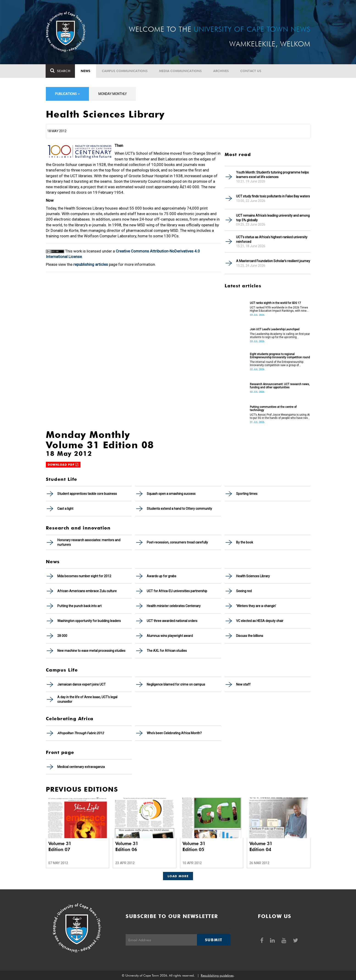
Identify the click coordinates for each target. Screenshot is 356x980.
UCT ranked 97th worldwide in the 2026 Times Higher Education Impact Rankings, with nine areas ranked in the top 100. (279, 309)
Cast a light (65, 509)
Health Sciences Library (253, 576)
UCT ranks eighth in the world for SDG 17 (275, 303)
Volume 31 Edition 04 (261, 846)
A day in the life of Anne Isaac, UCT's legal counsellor (87, 699)
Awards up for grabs (161, 576)
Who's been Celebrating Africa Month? (174, 733)
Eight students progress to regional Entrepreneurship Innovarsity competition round (280, 356)
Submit (214, 940)
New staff (243, 684)
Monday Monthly (113, 94)
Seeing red (244, 591)
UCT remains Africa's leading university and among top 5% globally (273, 218)
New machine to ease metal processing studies (91, 651)
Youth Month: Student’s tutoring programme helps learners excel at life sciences (272, 175)
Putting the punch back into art (79, 606)
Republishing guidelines (217, 975)
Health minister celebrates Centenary (174, 606)
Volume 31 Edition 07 (60, 846)
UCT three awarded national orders (172, 621)
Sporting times (247, 494)
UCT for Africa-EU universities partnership (177, 591)
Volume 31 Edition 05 (194, 846)
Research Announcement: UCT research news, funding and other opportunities (280, 386)
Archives (221, 71)
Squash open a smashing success (171, 494)
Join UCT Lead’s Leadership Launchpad (275, 329)
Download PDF (63, 465)
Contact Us (251, 71)
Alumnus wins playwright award (170, 636)
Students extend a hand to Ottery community (179, 509)
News (86, 71)
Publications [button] (67, 94)
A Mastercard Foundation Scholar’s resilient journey (273, 261)
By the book (245, 542)
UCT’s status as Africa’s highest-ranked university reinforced (272, 239)
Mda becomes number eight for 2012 (84, 576)
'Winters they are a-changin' (256, 606)
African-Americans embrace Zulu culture (87, 591)
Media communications (181, 71)
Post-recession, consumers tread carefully (177, 542)
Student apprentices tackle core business (87, 494)
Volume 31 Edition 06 (127, 846)
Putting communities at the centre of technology (273, 409)
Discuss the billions (250, 636)
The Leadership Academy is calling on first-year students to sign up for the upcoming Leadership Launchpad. (280, 336)
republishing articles (91, 264)
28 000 (62, 636)
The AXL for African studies (167, 651)
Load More (178, 876)
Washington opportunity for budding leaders (89, 621)
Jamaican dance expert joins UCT (81, 684)
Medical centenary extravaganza (81, 767)
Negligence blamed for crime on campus (176, 684)
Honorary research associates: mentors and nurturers (89, 542)
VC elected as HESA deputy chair (260, 621)
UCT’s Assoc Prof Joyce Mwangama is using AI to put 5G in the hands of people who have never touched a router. (280, 416)
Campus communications (125, 71)
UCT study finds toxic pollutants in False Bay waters (273, 196)
